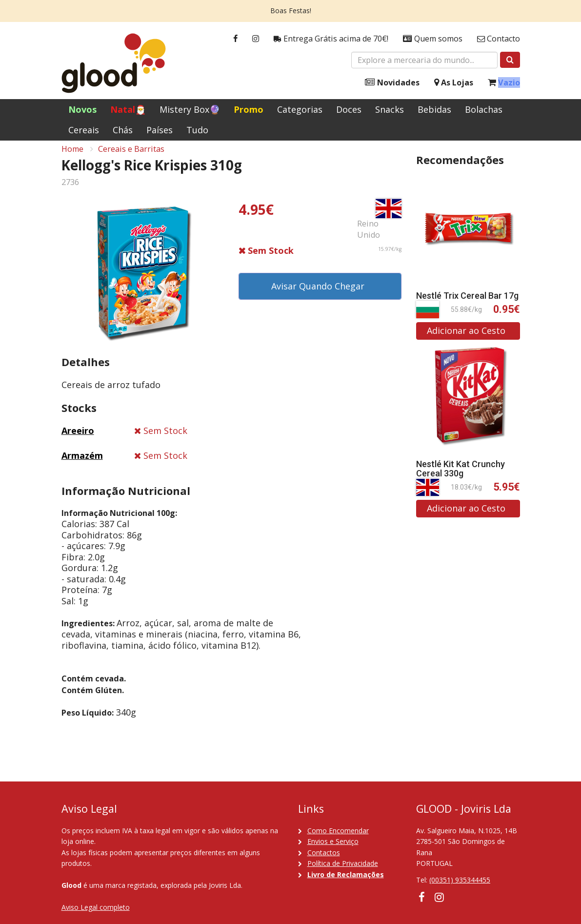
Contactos (324, 852)
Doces (349, 109)
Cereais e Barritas (131, 157)
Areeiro (78, 439)
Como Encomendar (338, 831)
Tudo (197, 130)
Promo (249, 109)
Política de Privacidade (343, 863)
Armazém (82, 463)
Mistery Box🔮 (190, 109)
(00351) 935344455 (460, 880)
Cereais (84, 130)
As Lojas (454, 83)
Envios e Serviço (333, 841)
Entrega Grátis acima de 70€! (331, 39)
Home (72, 157)
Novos (82, 109)
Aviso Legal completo (96, 907)
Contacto (499, 39)
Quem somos (433, 39)
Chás (123, 130)
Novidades (392, 83)
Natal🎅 (128, 109)
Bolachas (484, 109)
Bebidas (434, 109)
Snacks (390, 109)
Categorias (300, 109)
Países (160, 130)
